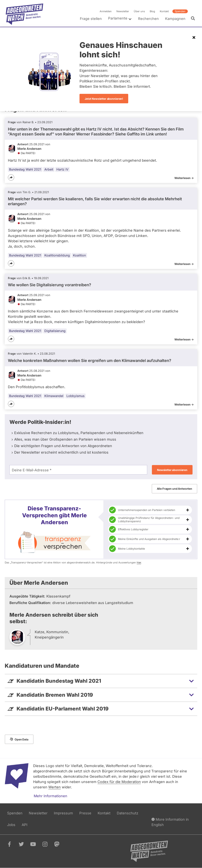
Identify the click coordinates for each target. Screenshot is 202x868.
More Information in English (170, 822)
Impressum (63, 813)
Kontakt (164, 11)
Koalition (79, 255)
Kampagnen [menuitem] (175, 19)
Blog (152, 11)
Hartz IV (62, 169)
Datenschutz (128, 813)
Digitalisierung (55, 331)
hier (139, 563)
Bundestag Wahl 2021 (25, 169)
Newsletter (123, 11)
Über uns (139, 11)
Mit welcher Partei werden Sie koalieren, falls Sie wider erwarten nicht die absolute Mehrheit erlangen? (95, 201)
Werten (55, 787)
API (25, 825)
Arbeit (49, 169)
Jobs (11, 825)
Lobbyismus (75, 396)
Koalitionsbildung (57, 255)
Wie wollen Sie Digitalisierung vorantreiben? (50, 285)
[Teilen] (11, 177)
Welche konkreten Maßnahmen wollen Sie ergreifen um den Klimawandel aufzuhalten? (90, 361)
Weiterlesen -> (184, 178)
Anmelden (106, 11)
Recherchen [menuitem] (148, 19)
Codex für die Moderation (119, 782)
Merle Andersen (29, 149)
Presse (85, 813)
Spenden (180, 11)
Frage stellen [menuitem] (91, 19)
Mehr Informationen (50, 796)
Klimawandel (54, 396)
